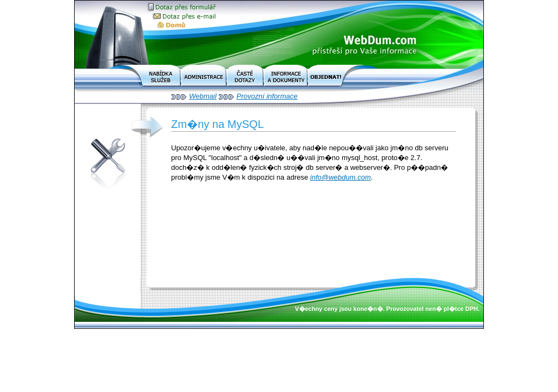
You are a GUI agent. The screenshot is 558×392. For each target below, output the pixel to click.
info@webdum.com (340, 177)
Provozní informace (267, 96)
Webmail (203, 96)
